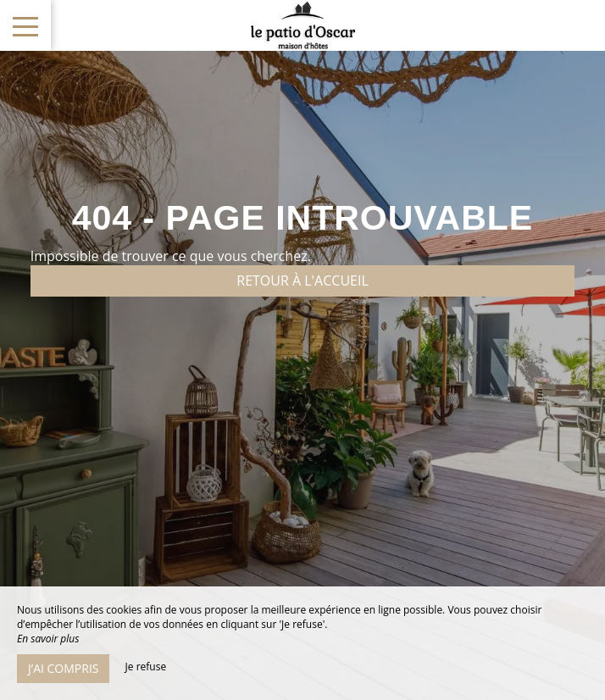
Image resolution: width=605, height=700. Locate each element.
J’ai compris (63, 668)
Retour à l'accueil (302, 281)
